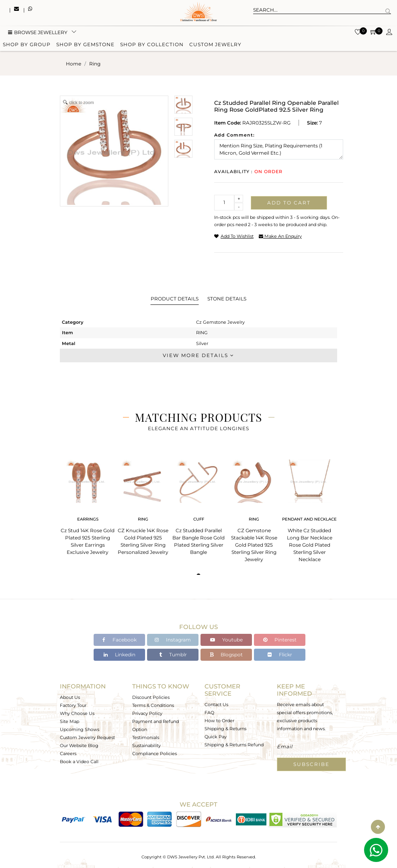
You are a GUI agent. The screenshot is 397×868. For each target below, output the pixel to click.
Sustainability (146, 745)
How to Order (219, 721)
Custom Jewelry (215, 45)
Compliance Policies (155, 754)
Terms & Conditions (153, 705)
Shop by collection (152, 45)
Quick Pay (216, 737)
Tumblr (173, 655)
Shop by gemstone (85, 45)
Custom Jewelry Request (87, 737)
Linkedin (120, 655)
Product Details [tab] (175, 299)
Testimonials (146, 737)
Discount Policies (151, 697)
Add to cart (289, 203)
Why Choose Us (77, 713)
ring (95, 64)
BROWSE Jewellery (38, 33)
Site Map (70, 721)
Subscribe (311, 764)
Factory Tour (73, 705)
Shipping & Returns (225, 729)
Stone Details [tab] (227, 299)
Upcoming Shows (80, 729)
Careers (68, 754)
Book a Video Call (79, 762)
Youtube (226, 640)
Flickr (280, 655)
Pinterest (280, 640)
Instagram (173, 640)
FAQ (209, 713)
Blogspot (226, 655)
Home (74, 64)
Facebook (120, 640)
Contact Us (216, 705)
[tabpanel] (88, 505)
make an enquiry (280, 236)
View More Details (198, 355)
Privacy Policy (147, 713)
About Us (70, 697)
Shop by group (27, 45)
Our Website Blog (79, 745)
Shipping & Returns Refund (234, 745)
